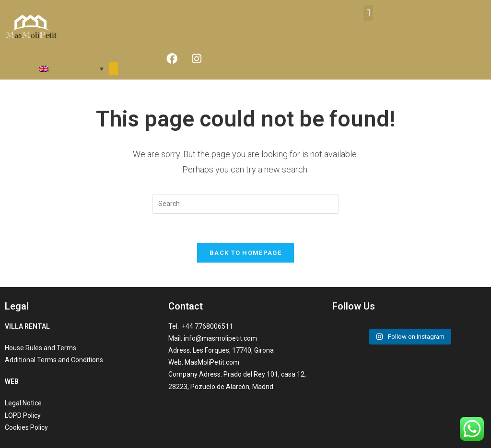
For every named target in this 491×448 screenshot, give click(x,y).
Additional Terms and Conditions (54, 360)
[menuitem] (57, 69)
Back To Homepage (245, 253)
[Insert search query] (245, 204)
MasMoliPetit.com (212, 362)
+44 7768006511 (207, 326)
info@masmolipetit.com (220, 338)
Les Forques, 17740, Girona (233, 350)
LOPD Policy (23, 415)
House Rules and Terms (41, 348)
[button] (368, 13)
